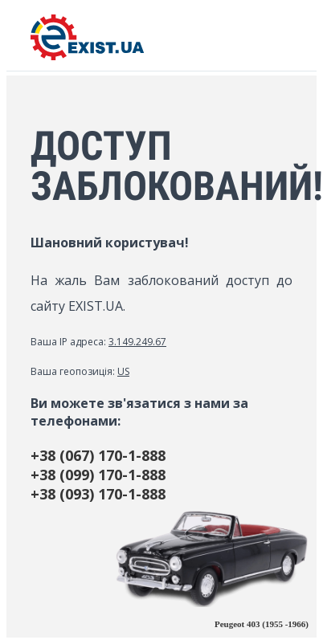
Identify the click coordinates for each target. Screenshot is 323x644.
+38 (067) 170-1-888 (98, 455)
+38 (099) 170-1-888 (98, 475)
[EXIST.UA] (87, 56)
